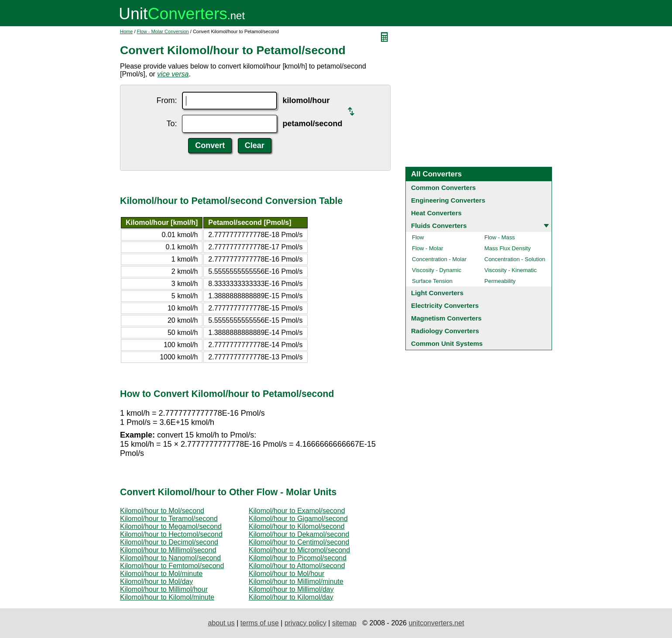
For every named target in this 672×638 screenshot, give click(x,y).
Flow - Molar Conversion (163, 31)
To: (171, 124)
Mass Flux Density (507, 248)
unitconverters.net (436, 623)
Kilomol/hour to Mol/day (156, 581)
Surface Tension (432, 281)
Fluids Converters (439, 226)
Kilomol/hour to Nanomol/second (170, 558)
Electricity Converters (445, 305)
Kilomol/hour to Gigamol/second (298, 519)
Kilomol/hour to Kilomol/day (291, 597)
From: (166, 100)
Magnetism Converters (446, 318)
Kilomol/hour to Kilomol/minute (167, 597)
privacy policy (305, 623)
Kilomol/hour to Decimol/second (169, 542)
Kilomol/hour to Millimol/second (168, 550)
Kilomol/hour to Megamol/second (171, 526)
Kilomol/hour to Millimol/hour (164, 589)
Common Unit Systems (447, 343)
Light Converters (437, 293)
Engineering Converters (448, 200)
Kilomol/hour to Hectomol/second (171, 534)
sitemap (344, 623)
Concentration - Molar (439, 259)
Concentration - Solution (515, 259)
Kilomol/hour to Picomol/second (298, 558)
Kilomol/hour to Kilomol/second (297, 526)
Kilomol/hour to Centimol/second (299, 542)
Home (126, 31)
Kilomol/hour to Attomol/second (297, 566)
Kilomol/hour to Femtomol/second (172, 566)
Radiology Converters (445, 331)
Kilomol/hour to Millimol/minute (296, 581)
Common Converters (443, 188)
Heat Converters (436, 213)
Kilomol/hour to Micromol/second (299, 550)
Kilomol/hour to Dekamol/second (299, 534)
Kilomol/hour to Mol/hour (286, 574)
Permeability (500, 281)
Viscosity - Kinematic (511, 270)
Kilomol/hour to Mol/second (162, 511)
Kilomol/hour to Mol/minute (161, 574)
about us (221, 623)
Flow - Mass (500, 237)
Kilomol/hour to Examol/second (297, 511)
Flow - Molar (428, 248)
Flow (418, 237)
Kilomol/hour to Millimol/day (291, 589)
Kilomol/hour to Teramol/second (169, 519)
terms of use (260, 623)
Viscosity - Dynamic (437, 270)
